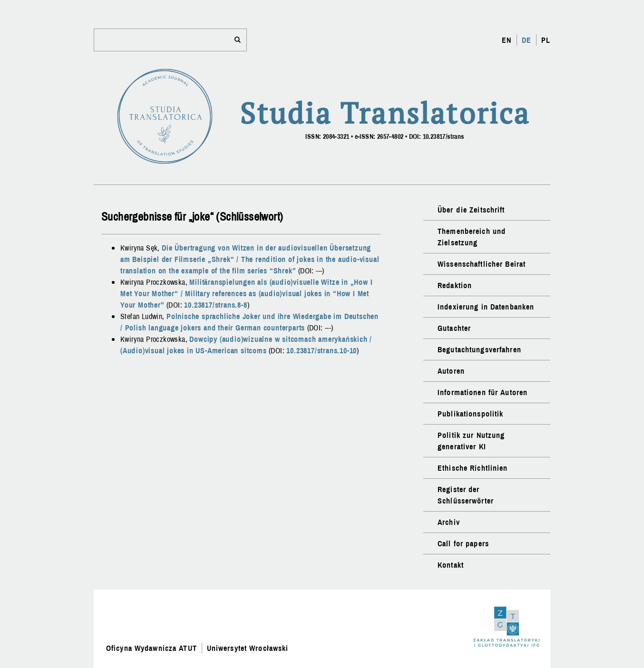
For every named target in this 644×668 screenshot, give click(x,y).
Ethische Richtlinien (473, 468)
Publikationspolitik (470, 414)
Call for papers (463, 543)
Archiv (449, 522)
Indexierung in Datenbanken (486, 307)
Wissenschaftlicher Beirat (482, 264)
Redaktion (455, 285)
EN (507, 40)
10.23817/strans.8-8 (215, 305)
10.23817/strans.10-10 (322, 350)
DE (527, 40)
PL (546, 40)
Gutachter (454, 328)
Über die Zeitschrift (471, 210)
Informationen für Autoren (483, 392)
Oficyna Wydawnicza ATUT (151, 648)
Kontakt (451, 565)
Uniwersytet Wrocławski (248, 648)
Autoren (451, 371)
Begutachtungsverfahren (479, 349)
